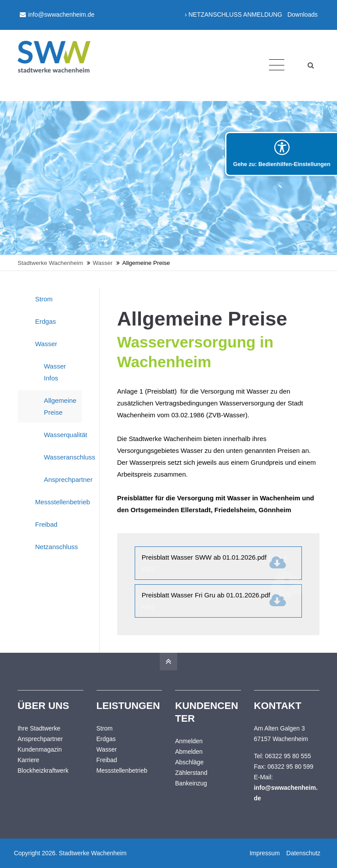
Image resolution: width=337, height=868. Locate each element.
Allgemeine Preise (60, 406)
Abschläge (189, 762)
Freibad (46, 524)
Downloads (303, 14)
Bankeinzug (191, 783)
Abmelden (189, 752)
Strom (44, 299)
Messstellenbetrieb (58, 502)
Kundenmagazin (40, 749)
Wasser (46, 344)
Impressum (264, 853)
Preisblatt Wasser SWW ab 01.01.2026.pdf (214, 563)
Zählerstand (191, 773)
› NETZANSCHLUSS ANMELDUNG (233, 14)
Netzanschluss (57, 547)
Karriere (29, 760)
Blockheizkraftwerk (43, 770)
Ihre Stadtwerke (39, 728)
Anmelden (189, 741)
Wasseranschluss (63, 457)
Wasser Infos (55, 372)
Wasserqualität (63, 435)
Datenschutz (303, 853)
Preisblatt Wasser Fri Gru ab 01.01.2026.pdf (216, 601)
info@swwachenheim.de (57, 14)
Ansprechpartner (63, 479)
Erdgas (46, 321)
